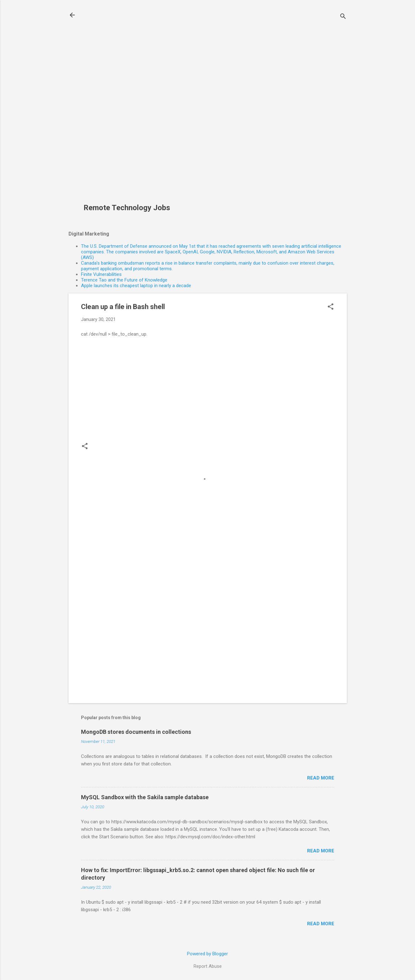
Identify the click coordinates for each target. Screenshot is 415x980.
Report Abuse (208, 966)
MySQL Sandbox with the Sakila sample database (145, 797)
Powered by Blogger (208, 954)
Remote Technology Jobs (127, 208)
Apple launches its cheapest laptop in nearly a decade (136, 286)
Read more (321, 778)
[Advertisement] (129, 105)
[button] (331, 307)
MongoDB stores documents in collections (136, 732)
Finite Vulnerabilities (101, 274)
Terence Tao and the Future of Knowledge (124, 280)
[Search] (343, 17)
